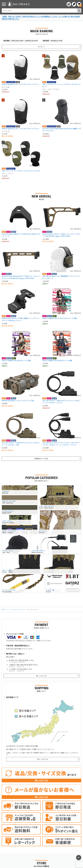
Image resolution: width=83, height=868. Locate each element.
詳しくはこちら (41, 676)
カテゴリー (41, 47)
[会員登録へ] (69, 4)
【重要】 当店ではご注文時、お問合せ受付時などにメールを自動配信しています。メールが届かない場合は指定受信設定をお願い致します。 (41, 18)
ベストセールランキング (18, 610)
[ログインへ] (74, 4)
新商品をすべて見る (41, 459)
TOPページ (5, 610)
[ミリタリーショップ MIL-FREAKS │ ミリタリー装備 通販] (19, 4)
